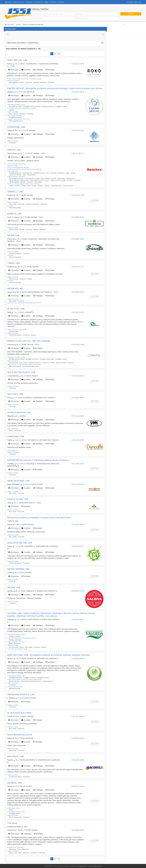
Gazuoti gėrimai (27, 173)
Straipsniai (61, 2)
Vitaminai (18, 640)
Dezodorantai (70, 178)
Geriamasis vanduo (39, 173)
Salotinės (47, 186)
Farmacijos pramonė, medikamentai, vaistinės (22, 108)
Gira (48, 173)
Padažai (22, 82)
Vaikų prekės (38, 182)
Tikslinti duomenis (18, 2)
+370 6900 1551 (81, 866)
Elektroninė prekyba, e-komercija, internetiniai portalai (24, 79)
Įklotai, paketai (14, 180)
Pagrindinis (8, 2)
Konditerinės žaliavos (15, 253)
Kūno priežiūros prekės (37, 180)
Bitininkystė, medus (14, 808)
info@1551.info (97, 866)
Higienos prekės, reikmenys (16, 177)
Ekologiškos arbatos (61, 106)
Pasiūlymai (53, 2)
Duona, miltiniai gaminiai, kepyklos (18, 167)
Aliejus (11, 430)
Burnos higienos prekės (16, 178)
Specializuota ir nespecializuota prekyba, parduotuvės (24, 303)
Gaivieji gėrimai (12, 171)
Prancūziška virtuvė (23, 849)
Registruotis (138, 2)
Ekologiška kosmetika (15, 106)
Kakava (16, 114)
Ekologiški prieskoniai (47, 106)
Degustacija (12, 849)
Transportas (29, 2)
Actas (11, 114)
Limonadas (53, 173)
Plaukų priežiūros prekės (58, 180)
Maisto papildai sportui (16, 121)
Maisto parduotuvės (15, 366)
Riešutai (36, 229)
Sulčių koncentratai (15, 175)
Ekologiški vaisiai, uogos (47, 359)
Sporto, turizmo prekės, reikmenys (18, 119)
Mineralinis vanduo (64, 173)
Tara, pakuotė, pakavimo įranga (17, 649)
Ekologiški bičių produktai (17, 359)
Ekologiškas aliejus (14, 813)
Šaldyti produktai (61, 363)
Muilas (47, 180)
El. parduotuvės (38, 2)
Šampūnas (17, 643)
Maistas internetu (14, 681)
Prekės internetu (48, 681)
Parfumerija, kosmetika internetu (31, 681)
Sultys (24, 175)
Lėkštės (24, 186)
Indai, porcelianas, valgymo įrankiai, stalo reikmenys (23, 184)
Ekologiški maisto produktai (31, 106)
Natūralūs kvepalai (15, 688)
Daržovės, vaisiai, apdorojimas (17, 329)
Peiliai (29, 186)
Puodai (34, 186)
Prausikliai (70, 180)
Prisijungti (130, 2)
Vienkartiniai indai (56, 186)
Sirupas (73, 173)
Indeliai (11, 186)
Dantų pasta (61, 178)
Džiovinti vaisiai (14, 229)
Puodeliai (40, 186)
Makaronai (26, 853)
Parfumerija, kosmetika (15, 115)
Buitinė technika (13, 166)
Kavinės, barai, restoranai (15, 847)
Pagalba (47, 2)
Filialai (12, 66)
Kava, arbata (13, 204)
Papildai (11, 110)
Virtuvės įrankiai (68, 186)
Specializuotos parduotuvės (31, 366)
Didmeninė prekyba (15, 208)
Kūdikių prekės (24, 180)
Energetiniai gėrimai (15, 173)
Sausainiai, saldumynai (40, 82)
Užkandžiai (51, 82)
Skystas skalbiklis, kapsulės (18, 182)
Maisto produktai (13, 81)
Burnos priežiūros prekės (32, 178)
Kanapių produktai (15, 636)
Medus (11, 810)
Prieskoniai (28, 82)
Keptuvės (17, 186)
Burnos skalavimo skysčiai (49, 178)
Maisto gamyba (14, 82)
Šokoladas (71, 363)
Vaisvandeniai (31, 175)
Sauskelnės (77, 180)
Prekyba (10, 206)
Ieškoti (131, 14)
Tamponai (30, 182)
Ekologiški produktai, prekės (16, 105)
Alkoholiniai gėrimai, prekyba (16, 164)
